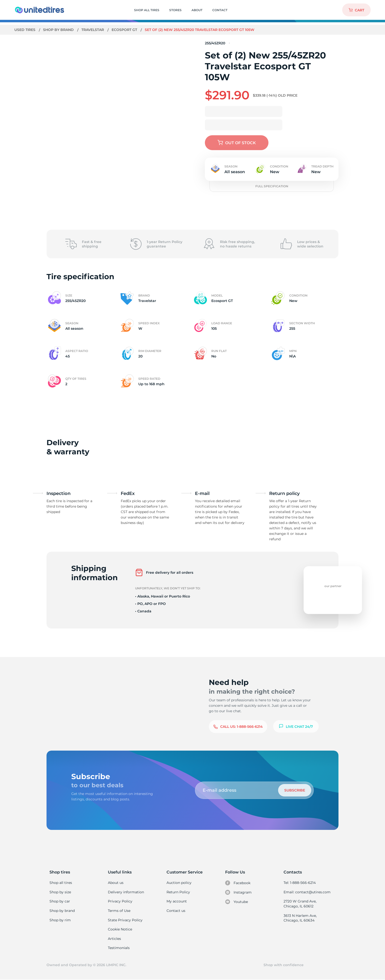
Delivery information (126, 892)
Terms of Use (119, 911)
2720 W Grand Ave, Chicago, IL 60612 (300, 904)
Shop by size (60, 892)
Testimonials (119, 948)
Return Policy (178, 892)
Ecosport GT (125, 30)
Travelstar (94, 30)
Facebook (238, 883)
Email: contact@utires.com (307, 892)
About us (116, 883)
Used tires (25, 30)
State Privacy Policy (125, 920)
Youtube (237, 902)
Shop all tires (61, 883)
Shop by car (60, 901)
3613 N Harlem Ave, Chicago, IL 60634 (300, 918)
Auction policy (179, 883)
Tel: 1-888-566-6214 (300, 883)
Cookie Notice (120, 929)
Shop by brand (59, 30)
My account (177, 901)
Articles (114, 939)
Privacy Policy (120, 901)
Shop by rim (60, 920)
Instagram (238, 892)
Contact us (176, 911)
